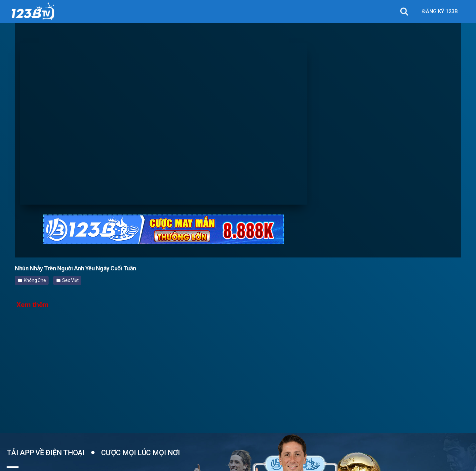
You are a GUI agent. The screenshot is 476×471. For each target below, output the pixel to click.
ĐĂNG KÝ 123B (440, 11)
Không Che (32, 280)
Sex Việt (68, 280)
